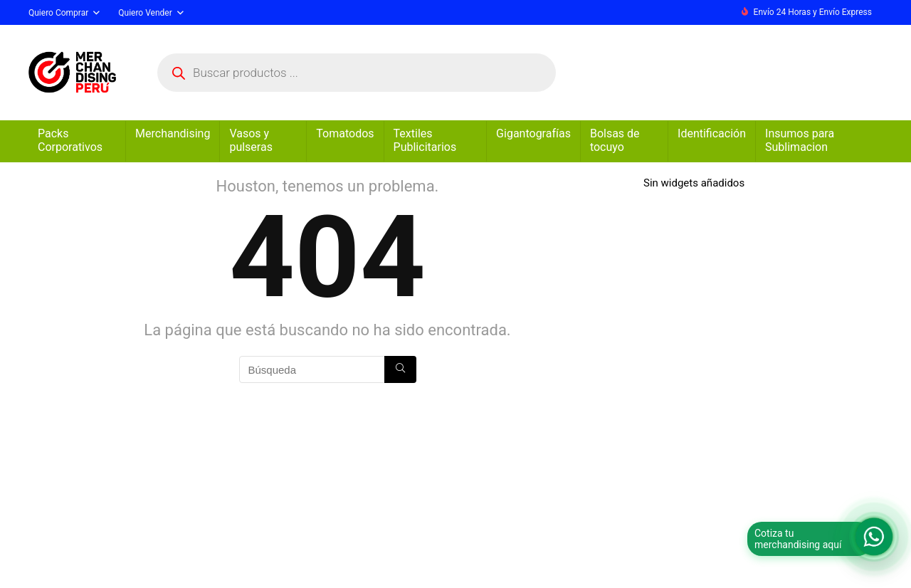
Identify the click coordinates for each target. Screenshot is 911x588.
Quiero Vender (145, 13)
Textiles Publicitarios (425, 140)
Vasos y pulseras (251, 140)
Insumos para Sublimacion (800, 140)
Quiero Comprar (58, 13)
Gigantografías (533, 133)
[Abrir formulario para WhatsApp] (874, 537)
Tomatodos (345, 133)
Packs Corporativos (70, 140)
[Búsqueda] (400, 369)
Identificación (712, 133)
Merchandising (173, 133)
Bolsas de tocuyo (615, 140)
